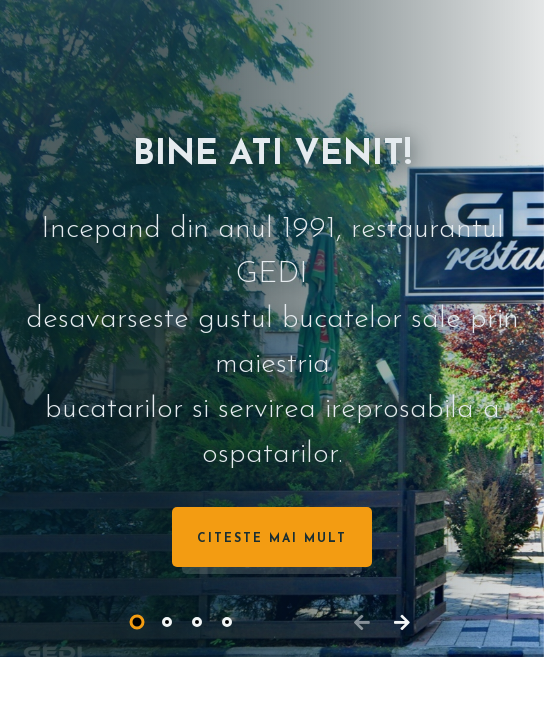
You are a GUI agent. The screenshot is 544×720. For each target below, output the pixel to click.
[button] (137, 622)
